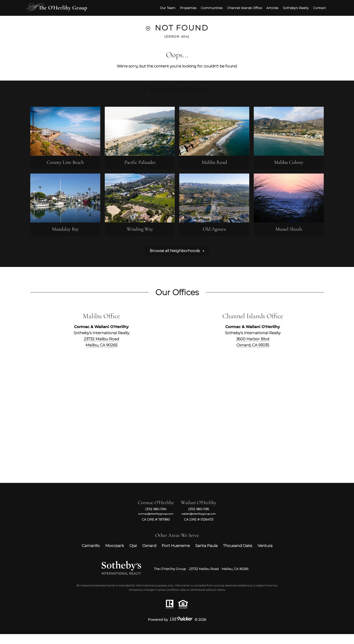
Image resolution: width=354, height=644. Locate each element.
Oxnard (149, 556)
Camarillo (91, 556)
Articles (268, 7)
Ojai (133, 556)
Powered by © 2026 (177, 629)
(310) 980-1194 (156, 519)
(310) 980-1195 (199, 519)
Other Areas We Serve (177, 545)
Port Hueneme (176, 556)
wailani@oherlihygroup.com (199, 524)
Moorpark (115, 556)
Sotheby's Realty (291, 7)
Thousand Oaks (238, 556)
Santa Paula (206, 556)
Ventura (265, 556)
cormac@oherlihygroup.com (156, 524)
